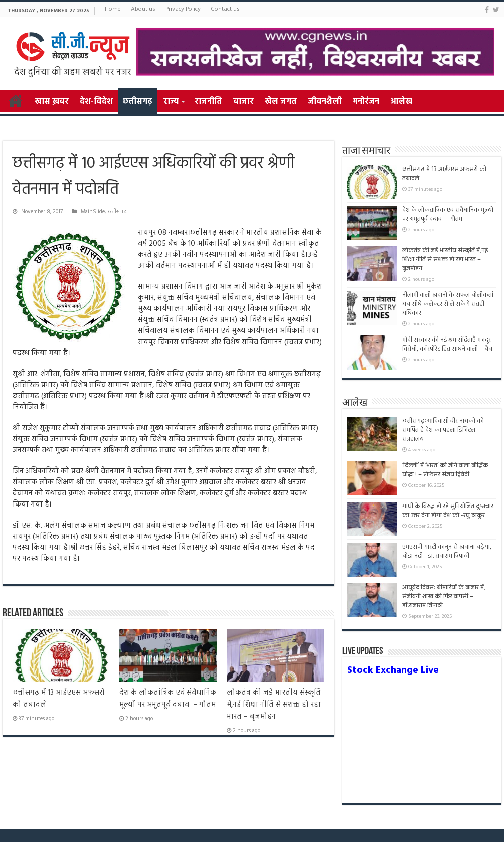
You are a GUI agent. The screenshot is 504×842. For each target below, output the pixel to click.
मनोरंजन (366, 102)
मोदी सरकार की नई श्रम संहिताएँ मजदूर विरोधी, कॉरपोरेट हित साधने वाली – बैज (447, 344)
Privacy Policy (183, 9)
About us (143, 9)
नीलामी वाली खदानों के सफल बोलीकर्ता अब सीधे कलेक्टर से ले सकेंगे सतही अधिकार (448, 304)
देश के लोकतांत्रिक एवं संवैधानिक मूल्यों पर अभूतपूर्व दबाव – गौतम (168, 699)
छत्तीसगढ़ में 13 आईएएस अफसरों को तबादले (444, 174)
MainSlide (93, 212)
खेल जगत (281, 102)
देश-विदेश (96, 102)
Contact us (225, 9)
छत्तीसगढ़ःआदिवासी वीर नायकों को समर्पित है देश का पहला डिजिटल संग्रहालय (443, 430)
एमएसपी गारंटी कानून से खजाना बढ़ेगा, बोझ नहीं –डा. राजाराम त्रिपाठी (447, 551)
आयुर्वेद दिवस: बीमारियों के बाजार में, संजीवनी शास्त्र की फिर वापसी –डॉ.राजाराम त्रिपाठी (444, 597)
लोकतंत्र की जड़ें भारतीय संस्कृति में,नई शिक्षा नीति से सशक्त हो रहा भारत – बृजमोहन (274, 705)
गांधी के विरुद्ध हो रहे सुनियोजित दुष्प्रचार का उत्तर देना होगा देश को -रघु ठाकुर (448, 511)
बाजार (243, 102)
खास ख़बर (52, 102)
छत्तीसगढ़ (138, 102)
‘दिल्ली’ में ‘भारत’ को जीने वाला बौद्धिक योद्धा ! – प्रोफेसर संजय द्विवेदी (445, 470)
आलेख (401, 102)
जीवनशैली (325, 102)
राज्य (171, 102)
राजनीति (208, 102)
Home (113, 9)
